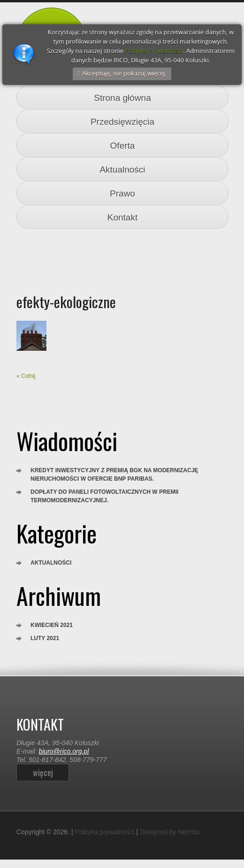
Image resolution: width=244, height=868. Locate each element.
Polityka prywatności (104, 832)
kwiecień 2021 (52, 625)
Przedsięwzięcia (122, 122)
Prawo (122, 193)
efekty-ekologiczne (66, 302)
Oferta (123, 146)
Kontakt (122, 217)
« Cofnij (26, 376)
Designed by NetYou (170, 832)
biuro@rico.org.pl (64, 751)
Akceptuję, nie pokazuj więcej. (124, 73)
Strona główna (122, 98)
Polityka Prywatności (154, 51)
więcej (43, 772)
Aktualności (122, 170)
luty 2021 (45, 638)
